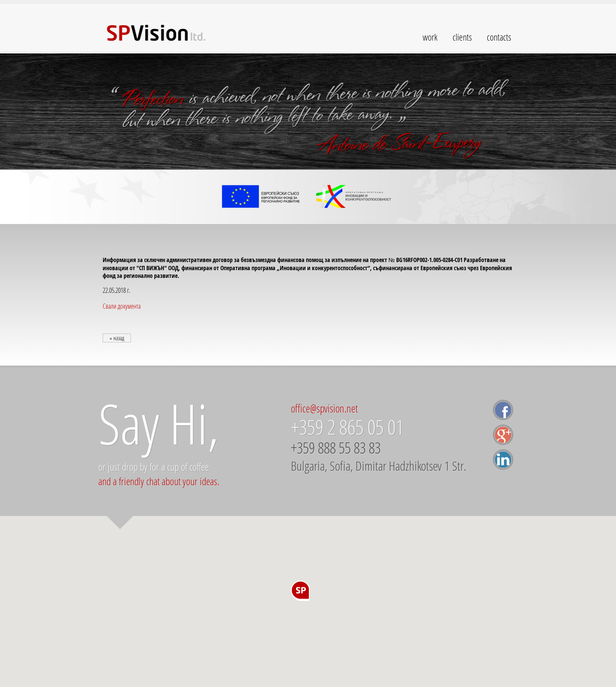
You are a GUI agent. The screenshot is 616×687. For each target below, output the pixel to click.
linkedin (503, 460)
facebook (503, 410)
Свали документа (122, 306)
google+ (503, 435)
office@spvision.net (324, 408)
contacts (499, 37)
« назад (117, 338)
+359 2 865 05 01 (347, 427)
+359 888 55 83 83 (336, 448)
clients (462, 37)
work (430, 37)
